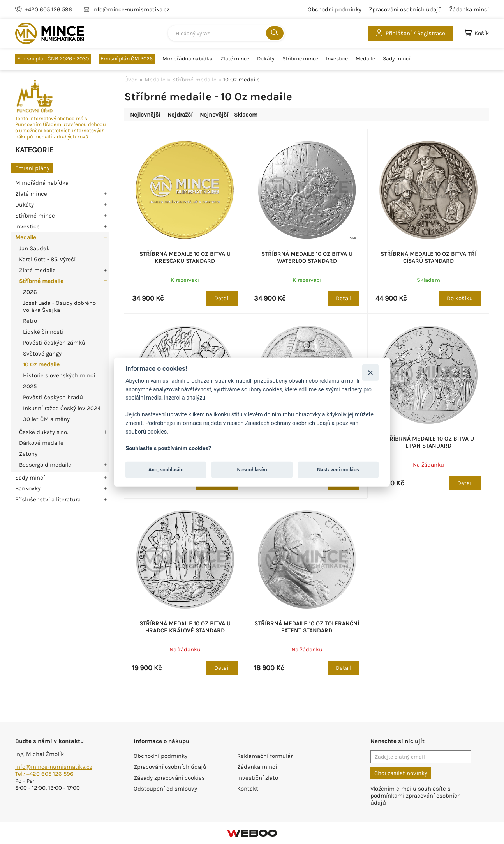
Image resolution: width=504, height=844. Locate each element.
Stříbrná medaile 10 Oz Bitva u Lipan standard (428, 442)
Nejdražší (180, 115)
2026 (30, 292)
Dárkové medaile (41, 443)
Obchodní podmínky (335, 9)
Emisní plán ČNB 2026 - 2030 (53, 59)
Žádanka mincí (469, 9)
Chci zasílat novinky (401, 773)
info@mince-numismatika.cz (54, 767)
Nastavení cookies (338, 470)
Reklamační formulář (265, 756)
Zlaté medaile (37, 270)
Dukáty (266, 59)
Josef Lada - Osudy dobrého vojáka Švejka (59, 306)
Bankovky (28, 488)
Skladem (246, 115)
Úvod (131, 80)
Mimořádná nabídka (188, 59)
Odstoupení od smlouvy (165, 789)
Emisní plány (32, 168)
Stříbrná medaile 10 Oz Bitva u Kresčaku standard (185, 257)
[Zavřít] (370, 372)
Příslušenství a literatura (48, 499)
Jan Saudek (34, 248)
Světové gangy (42, 354)
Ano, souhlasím (166, 470)
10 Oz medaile (41, 364)
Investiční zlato (258, 778)
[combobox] (226, 33)
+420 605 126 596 (48, 9)
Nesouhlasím (252, 470)
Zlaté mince (235, 59)
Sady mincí (397, 59)
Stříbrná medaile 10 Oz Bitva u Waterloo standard (307, 257)
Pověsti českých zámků (54, 343)
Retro (30, 321)
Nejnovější (214, 115)
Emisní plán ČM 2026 (127, 59)
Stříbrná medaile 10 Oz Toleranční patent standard (307, 627)
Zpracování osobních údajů (405, 9)
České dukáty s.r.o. (44, 432)
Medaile (365, 59)
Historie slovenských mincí (59, 375)
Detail (222, 298)
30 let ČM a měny (46, 419)
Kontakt (248, 789)
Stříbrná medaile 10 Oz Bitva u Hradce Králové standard (185, 627)
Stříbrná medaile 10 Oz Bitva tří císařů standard (428, 257)
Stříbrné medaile (41, 281)
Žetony (28, 454)
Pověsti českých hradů (53, 397)
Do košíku (460, 298)
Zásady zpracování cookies (169, 778)
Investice (337, 59)
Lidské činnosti (43, 332)
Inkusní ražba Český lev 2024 (62, 408)
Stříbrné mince (300, 59)
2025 (30, 386)
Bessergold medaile (45, 465)
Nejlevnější (145, 115)
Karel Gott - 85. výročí (47, 259)
